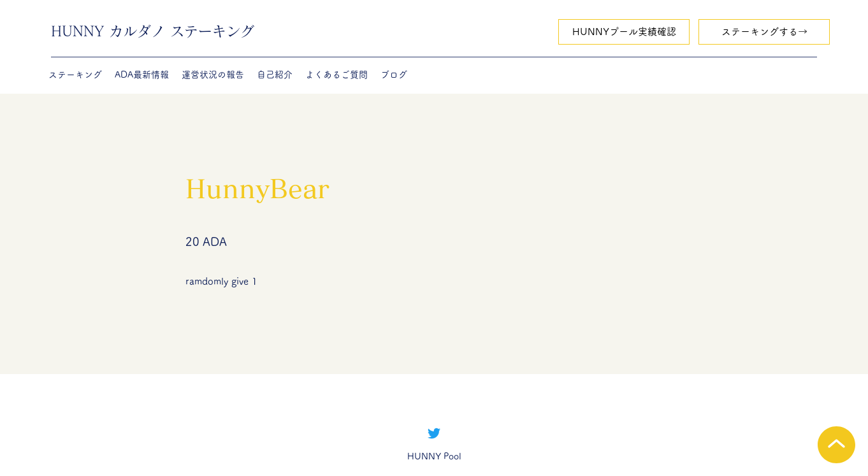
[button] (75, 75)
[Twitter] (434, 433)
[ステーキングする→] (764, 32)
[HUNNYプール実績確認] (624, 32)
